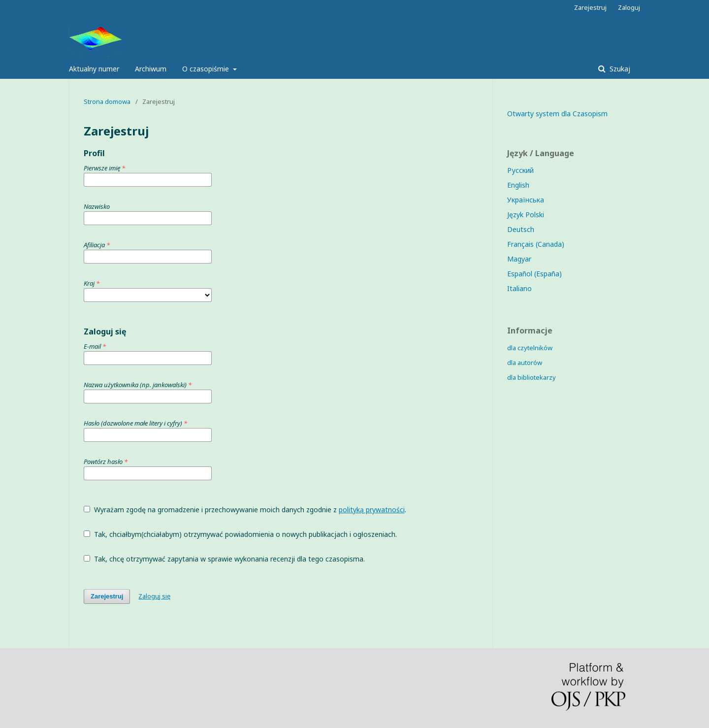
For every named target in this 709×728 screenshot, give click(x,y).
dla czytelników (530, 348)
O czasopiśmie (207, 69)
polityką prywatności (372, 510)
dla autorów (525, 363)
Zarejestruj (590, 7)
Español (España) (534, 274)
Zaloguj (629, 7)
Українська (526, 200)
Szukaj (619, 69)
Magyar (519, 259)
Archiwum (151, 69)
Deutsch (521, 229)
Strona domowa (107, 101)
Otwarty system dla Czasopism (557, 114)
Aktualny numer (94, 69)
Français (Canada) (536, 244)
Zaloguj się (154, 596)
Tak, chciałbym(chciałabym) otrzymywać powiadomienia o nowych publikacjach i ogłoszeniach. (240, 534)
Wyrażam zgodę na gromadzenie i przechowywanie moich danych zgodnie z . (245, 510)
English (518, 185)
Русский (520, 170)
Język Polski (526, 215)
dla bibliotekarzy (532, 377)
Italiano (519, 288)
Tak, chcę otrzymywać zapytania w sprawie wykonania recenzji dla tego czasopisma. (224, 559)
